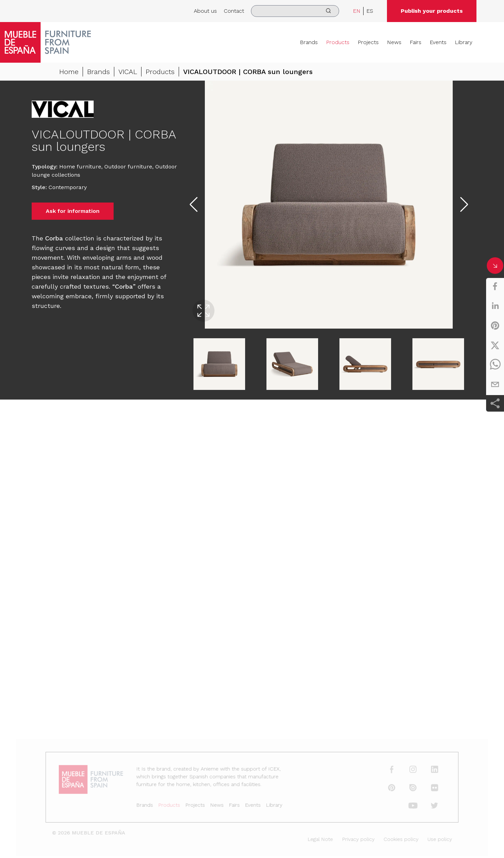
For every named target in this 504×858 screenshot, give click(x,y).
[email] (495, 384)
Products (338, 42)
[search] (295, 11)
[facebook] (495, 286)
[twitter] (495, 345)
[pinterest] (495, 325)
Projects (368, 42)
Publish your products (432, 11)
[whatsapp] (495, 365)
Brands (309, 42)
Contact (234, 11)
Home (69, 72)
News (394, 42)
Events (438, 42)
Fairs (416, 42)
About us (205, 11)
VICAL (128, 72)
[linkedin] (495, 306)
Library (464, 42)
